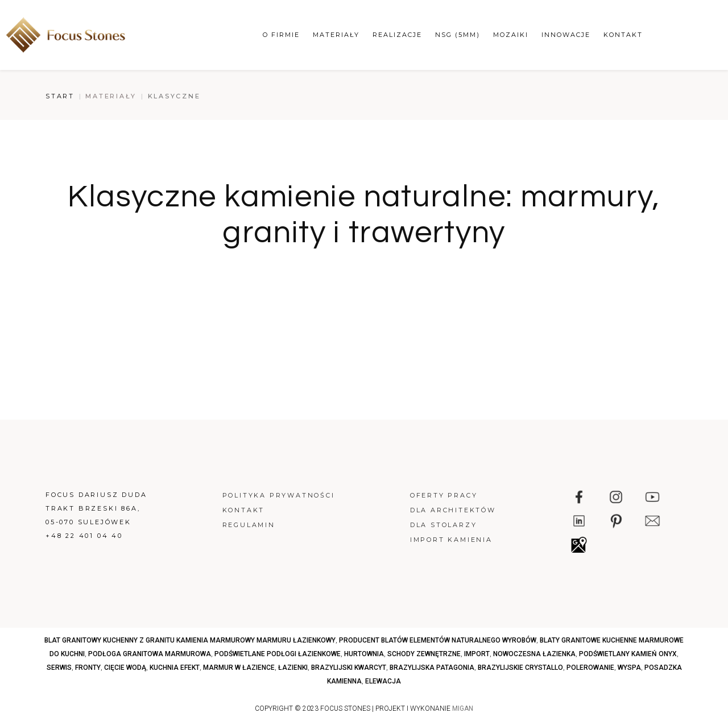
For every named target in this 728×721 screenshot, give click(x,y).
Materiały (336, 35)
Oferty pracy (444, 495)
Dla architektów (453, 510)
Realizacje (397, 35)
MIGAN (463, 708)
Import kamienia (451, 540)
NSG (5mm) (458, 35)
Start (60, 96)
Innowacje (566, 35)
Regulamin (249, 525)
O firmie (281, 35)
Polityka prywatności (279, 495)
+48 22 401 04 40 (84, 536)
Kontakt (623, 35)
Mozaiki (511, 35)
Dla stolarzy (444, 525)
